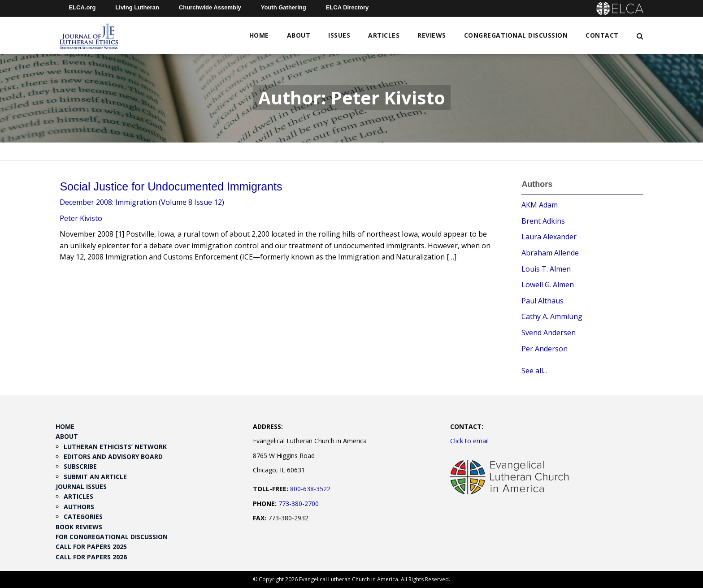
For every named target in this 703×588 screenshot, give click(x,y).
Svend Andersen (549, 333)
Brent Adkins (543, 221)
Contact (602, 35)
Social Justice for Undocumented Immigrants (171, 186)
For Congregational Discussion (112, 537)
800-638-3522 (310, 489)
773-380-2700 (299, 504)
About (299, 35)
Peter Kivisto (81, 218)
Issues (339, 35)
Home (259, 35)
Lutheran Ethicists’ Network (115, 447)
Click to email (469, 441)
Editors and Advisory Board (113, 456)
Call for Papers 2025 (91, 547)
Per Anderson (545, 349)
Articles (384, 35)
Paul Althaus (542, 301)
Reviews (432, 35)
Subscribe (80, 466)
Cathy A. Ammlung (552, 316)
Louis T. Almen (546, 269)
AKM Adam (540, 205)
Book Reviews (79, 527)
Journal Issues (81, 486)
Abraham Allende (550, 253)
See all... (534, 371)
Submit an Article (95, 477)
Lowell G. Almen (548, 285)
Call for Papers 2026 (91, 557)
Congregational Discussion (516, 35)
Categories (83, 517)
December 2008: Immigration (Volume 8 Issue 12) (142, 202)
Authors (79, 507)
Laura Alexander (549, 237)
